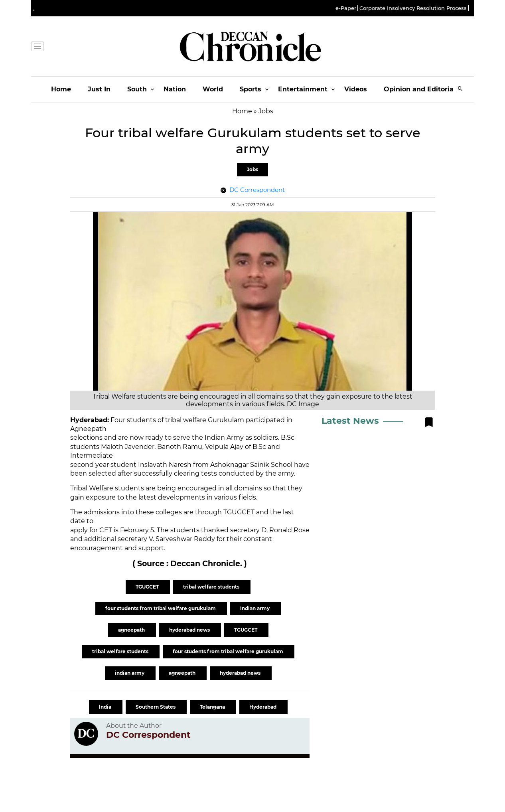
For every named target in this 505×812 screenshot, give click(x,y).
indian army (255, 608)
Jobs (252, 169)
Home (61, 89)
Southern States (156, 707)
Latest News (350, 421)
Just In (99, 89)
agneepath (132, 630)
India (106, 707)
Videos (356, 89)
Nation (175, 89)
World (213, 89)
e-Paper (346, 8)
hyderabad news (190, 630)
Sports (251, 89)
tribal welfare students (212, 587)
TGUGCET (148, 587)
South (137, 89)
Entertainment (303, 89)
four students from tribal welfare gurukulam (161, 608)
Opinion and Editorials (421, 89)
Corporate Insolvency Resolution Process (413, 8)
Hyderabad (263, 707)
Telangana (213, 707)
